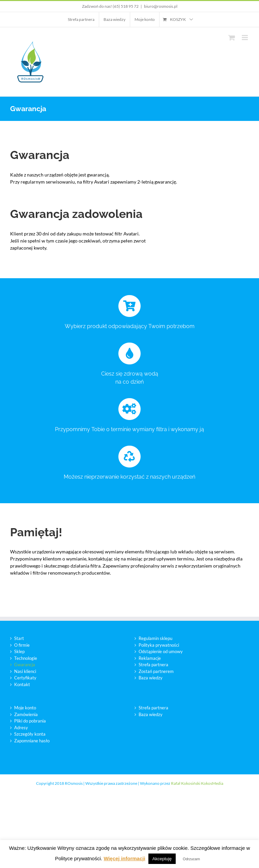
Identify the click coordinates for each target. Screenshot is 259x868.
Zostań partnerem (156, 671)
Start (19, 638)
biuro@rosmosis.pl (161, 6)
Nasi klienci (25, 671)
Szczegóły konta (30, 734)
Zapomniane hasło (32, 741)
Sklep (19, 651)
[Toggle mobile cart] (232, 38)
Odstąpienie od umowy (161, 651)
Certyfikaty (25, 678)
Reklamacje (150, 658)
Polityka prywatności (159, 645)
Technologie (26, 658)
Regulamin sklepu (155, 638)
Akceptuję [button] (162, 859)
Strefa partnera (153, 665)
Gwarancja (25, 665)
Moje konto (25, 708)
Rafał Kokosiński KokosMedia (197, 783)
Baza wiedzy (151, 678)
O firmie (22, 645)
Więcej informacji (124, 858)
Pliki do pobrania (30, 721)
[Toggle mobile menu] (245, 38)
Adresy (21, 728)
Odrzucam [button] (191, 859)
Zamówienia (26, 714)
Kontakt (22, 684)
